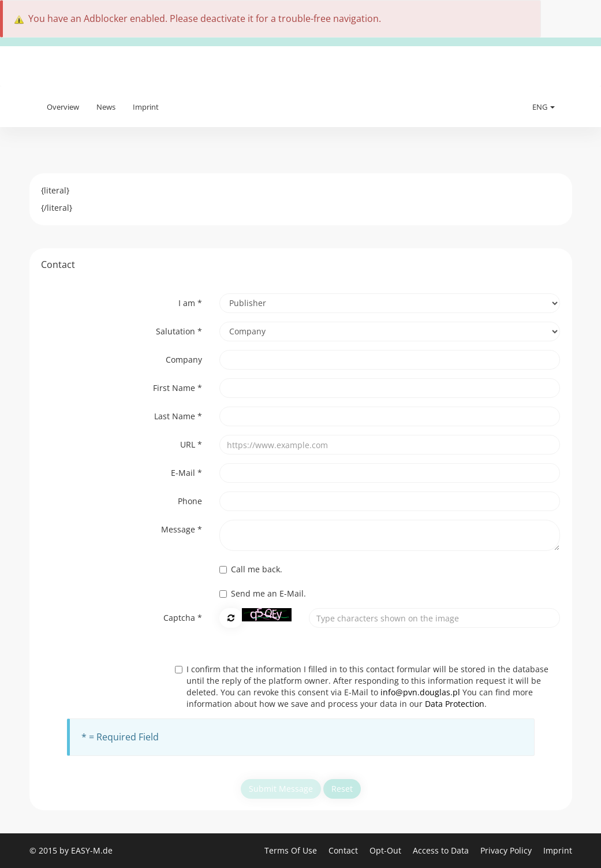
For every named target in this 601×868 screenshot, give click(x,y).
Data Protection (455, 704)
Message (182, 529)
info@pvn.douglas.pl (420, 692)
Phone (190, 501)
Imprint (146, 107)
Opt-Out (387, 850)
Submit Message (281, 789)
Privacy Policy (507, 850)
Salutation (179, 331)
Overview (63, 107)
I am (190, 303)
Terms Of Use (292, 850)
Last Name (178, 416)
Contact (344, 850)
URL (191, 444)
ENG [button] (544, 107)
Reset (342, 789)
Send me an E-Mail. (263, 593)
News (106, 107)
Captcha (183, 618)
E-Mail (186, 473)
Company (184, 360)
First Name (178, 388)
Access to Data (442, 850)
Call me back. (251, 569)
